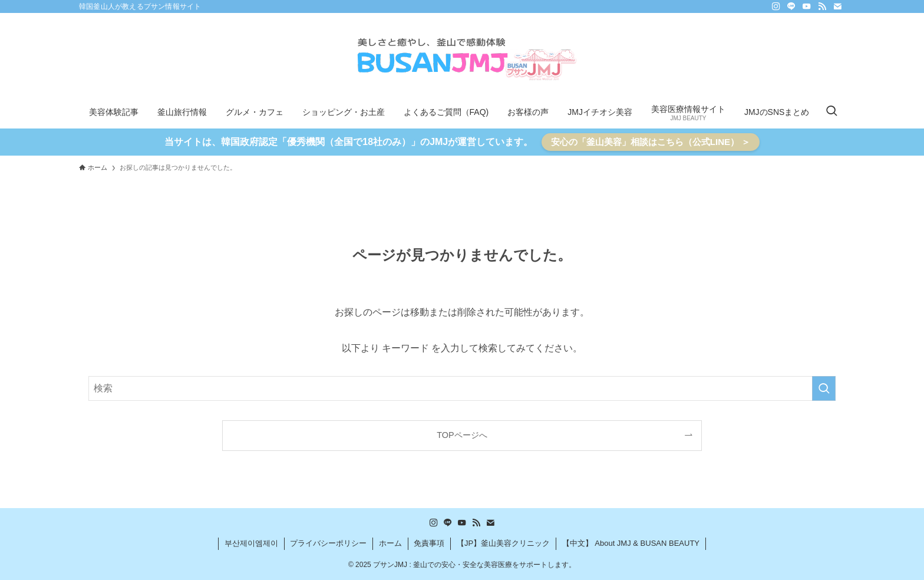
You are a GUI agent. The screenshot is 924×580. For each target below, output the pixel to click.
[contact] (837, 6)
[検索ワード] (462, 388)
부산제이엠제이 (251, 543)
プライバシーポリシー (328, 543)
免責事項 (429, 543)
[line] (791, 6)
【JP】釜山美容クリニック (503, 543)
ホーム (390, 543)
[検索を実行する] (824, 388)
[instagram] (776, 6)
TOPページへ (462, 435)
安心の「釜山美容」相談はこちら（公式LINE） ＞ (651, 142)
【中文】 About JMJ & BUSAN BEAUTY (631, 543)
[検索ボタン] (831, 112)
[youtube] (807, 6)
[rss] (822, 6)
